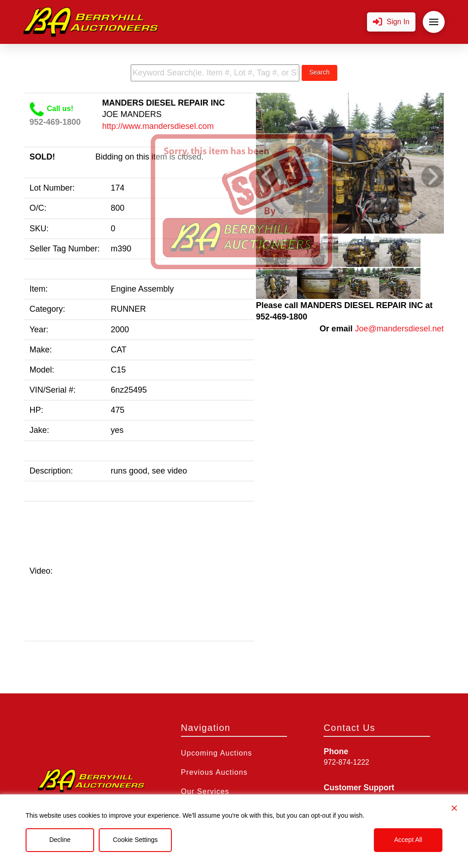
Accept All (408, 840)
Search (319, 72)
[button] (391, 22)
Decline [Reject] (60, 840)
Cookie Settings (135, 840)
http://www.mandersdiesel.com (158, 126)
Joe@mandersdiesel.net (399, 329)
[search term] (215, 73)
